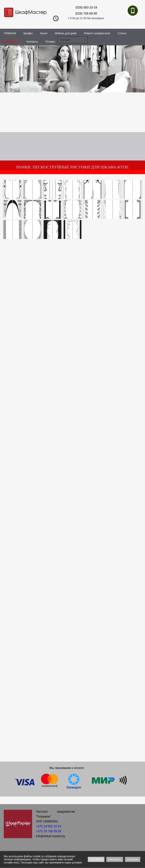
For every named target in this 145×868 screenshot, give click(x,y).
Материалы (11, 42)
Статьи (122, 33)
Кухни (44, 33)
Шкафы (28, 33)
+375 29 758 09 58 (49, 831)
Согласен (133, 859)
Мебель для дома (66, 33)
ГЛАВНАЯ (10, 33)
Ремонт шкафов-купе (97, 33)
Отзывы (50, 42)
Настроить (115, 859)
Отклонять (96, 859)
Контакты (32, 42)
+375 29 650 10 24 (49, 826)
